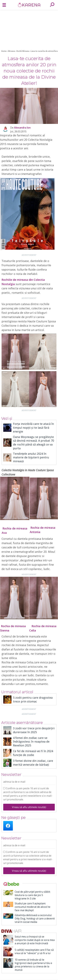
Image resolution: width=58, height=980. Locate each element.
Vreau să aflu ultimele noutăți (29, 807)
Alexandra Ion (22, 128)
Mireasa (12, 51)
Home (4, 51)
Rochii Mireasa (23, 51)
